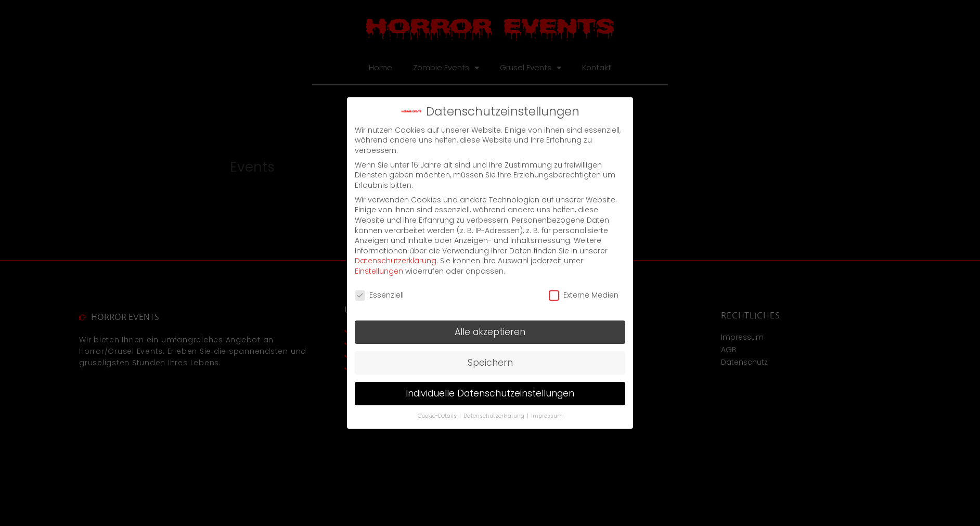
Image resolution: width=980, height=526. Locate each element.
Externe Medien (584, 295)
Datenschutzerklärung (396, 261)
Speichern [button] (490, 363)
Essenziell (379, 295)
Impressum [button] (547, 416)
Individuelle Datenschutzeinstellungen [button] (490, 393)
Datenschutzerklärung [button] (495, 416)
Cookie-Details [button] (438, 416)
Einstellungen (379, 271)
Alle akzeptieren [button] (490, 332)
